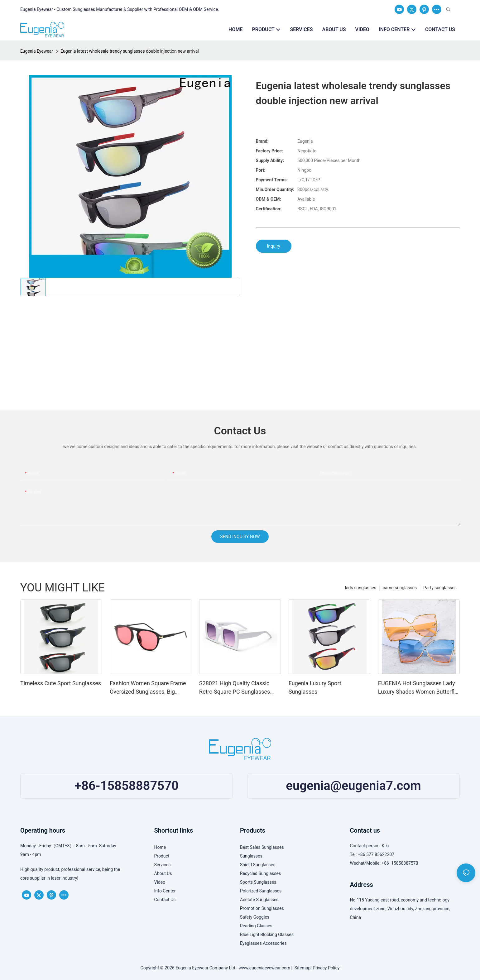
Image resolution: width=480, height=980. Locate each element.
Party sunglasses (440, 588)
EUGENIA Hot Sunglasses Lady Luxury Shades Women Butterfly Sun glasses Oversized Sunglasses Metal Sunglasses (418, 688)
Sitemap (301, 968)
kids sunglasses (361, 588)
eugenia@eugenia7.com (353, 786)
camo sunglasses (400, 588)
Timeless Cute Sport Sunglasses (61, 683)
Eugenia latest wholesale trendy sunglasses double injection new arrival (130, 51)
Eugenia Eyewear (37, 51)
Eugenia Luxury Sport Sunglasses (315, 687)
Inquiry (274, 246)
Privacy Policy (326, 968)
